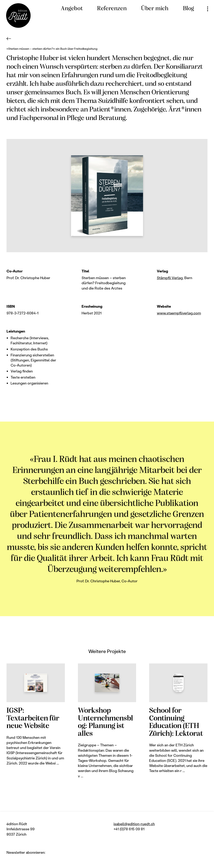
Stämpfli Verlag (170, 278)
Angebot (72, 9)
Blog (188, 9)
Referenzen (112, 9)
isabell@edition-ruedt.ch (134, 824)
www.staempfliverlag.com (179, 313)
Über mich (155, 9)
